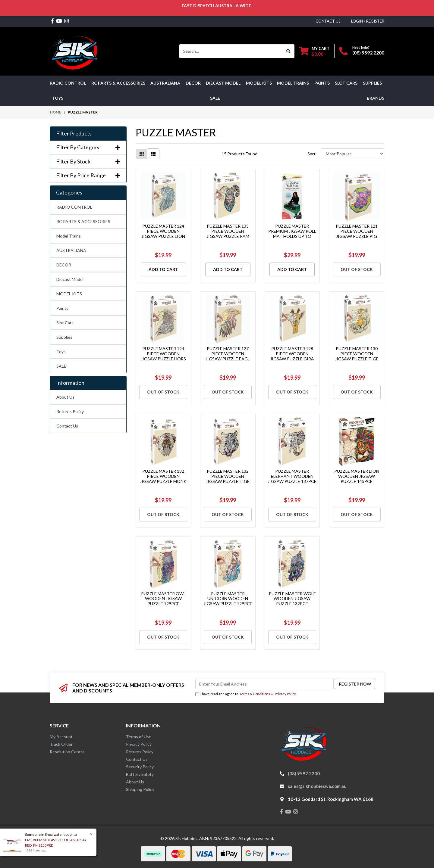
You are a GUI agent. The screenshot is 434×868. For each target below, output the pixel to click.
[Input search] (231, 51)
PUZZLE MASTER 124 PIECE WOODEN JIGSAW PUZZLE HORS (163, 354)
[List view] (153, 154)
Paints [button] (322, 83)
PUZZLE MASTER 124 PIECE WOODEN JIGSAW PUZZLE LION (163, 231)
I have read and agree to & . (246, 694)
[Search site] (289, 51)
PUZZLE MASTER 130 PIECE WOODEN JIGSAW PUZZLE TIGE (357, 354)
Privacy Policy (285, 694)
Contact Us (67, 426)
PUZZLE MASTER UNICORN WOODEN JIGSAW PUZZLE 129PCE (228, 599)
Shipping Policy (140, 789)
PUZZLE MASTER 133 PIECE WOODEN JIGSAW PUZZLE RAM (228, 231)
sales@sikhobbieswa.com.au (317, 786)
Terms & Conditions (255, 694)
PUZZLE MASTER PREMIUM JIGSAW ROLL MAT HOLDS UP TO (292, 231)
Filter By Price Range (88, 175)
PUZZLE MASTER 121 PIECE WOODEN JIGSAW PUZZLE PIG (357, 231)
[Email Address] (264, 684)
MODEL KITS (69, 294)
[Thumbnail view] (142, 154)
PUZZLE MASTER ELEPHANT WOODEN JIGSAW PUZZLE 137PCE (292, 476)
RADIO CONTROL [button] (68, 83)
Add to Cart (163, 269)
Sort (311, 154)
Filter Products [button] (74, 134)
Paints (62, 308)
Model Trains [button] (293, 83)
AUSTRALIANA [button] (165, 83)
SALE (215, 98)
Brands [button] (376, 98)
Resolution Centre (67, 752)
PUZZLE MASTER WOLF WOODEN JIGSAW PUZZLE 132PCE (292, 599)
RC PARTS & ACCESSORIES (83, 221)
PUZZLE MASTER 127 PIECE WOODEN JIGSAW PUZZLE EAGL (228, 354)
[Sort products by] (352, 154)
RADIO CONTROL (74, 207)
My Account (61, 737)
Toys (61, 352)
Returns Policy (70, 411)
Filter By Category (88, 147)
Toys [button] (58, 98)
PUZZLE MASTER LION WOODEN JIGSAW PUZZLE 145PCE (357, 476)
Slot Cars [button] (346, 83)
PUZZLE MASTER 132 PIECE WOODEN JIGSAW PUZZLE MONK (163, 476)
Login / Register (368, 21)
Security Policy (140, 767)
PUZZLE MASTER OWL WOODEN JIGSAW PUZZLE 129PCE (163, 599)
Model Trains (69, 236)
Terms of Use (139, 737)
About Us (65, 397)
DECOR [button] (193, 83)
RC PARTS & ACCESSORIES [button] (118, 83)
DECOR (64, 265)
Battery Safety (140, 774)
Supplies (64, 337)
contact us (328, 21)
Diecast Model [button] (223, 83)
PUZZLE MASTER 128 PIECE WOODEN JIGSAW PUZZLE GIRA (292, 354)
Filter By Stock (88, 162)
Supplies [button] (372, 83)
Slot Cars (65, 323)
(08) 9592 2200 (368, 53)
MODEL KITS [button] (259, 83)
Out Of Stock (357, 269)
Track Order (61, 744)
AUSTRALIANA (71, 250)
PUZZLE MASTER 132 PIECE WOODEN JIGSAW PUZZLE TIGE (228, 476)
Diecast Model (70, 279)
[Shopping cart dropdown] (314, 51)
